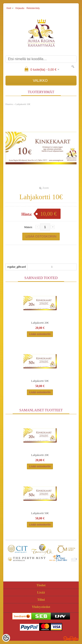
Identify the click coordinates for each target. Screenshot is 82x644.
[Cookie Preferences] (6, 638)
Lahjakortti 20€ (40, 323)
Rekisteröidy (33, 8)
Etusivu (9, 104)
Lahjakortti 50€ (40, 381)
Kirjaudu (20, 8)
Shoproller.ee (71, 639)
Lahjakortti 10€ (23, 104)
